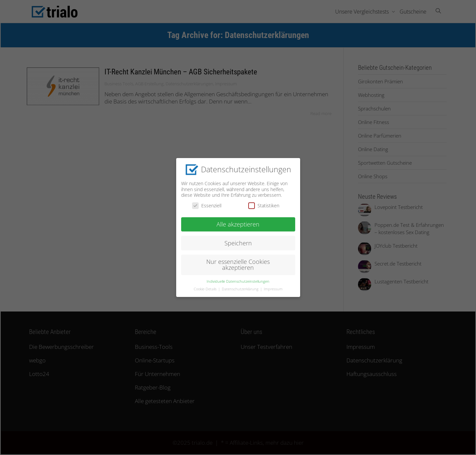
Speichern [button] (238, 241)
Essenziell (207, 204)
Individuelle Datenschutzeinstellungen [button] (238, 280)
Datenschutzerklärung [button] (241, 287)
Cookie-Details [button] (206, 287)
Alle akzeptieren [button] (238, 223)
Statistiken (264, 204)
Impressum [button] (273, 287)
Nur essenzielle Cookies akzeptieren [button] (238, 263)
